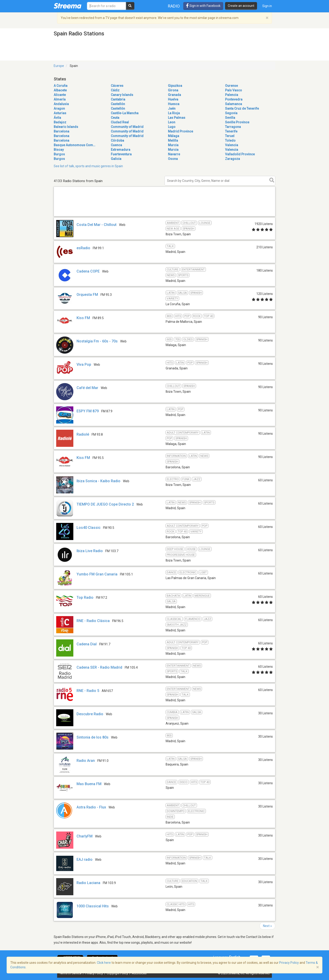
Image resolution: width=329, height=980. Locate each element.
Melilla (173, 140)
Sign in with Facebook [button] (203, 6)
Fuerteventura (121, 154)
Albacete (60, 90)
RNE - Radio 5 (88, 691)
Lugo (172, 127)
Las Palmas (177, 118)
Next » (267, 926)
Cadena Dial (87, 644)
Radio (174, 6)
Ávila (57, 118)
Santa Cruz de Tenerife (242, 109)
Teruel (230, 136)
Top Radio (85, 597)
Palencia (232, 95)
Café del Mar (87, 388)
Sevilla (230, 118)
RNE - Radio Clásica (93, 621)
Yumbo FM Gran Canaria (97, 574)
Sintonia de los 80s (93, 737)
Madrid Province (180, 131)
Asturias (60, 113)
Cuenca (116, 145)
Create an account (241, 6)
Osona (173, 159)
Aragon (59, 109)
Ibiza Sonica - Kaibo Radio (98, 481)
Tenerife (231, 131)
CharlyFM (85, 836)
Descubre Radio (90, 714)
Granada (174, 95)
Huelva (173, 99)
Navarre (174, 154)
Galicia (116, 159)
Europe (59, 66)
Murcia (173, 145)
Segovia (231, 113)
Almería (60, 99)
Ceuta (115, 118)
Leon (172, 122)
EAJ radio (85, 859)
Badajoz (60, 122)
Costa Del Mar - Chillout (97, 225)
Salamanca (233, 104)
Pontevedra (234, 99)
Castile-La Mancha (125, 113)
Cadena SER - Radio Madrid (99, 667)
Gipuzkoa (175, 86)
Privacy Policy (289, 963)
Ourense (231, 86)
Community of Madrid (127, 127)
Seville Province (237, 122)
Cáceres (117, 86)
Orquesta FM (87, 295)
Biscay (59, 150)
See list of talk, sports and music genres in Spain (88, 166)
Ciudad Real (120, 122)
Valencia (232, 145)
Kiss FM (83, 318)
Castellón (118, 104)
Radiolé (83, 434)
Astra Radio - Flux (91, 807)
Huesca (174, 104)
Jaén (172, 109)
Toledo (230, 140)
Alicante (60, 95)
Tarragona (233, 127)
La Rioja (174, 113)
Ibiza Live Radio (90, 551)
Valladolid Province (240, 154)
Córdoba (117, 140)
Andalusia (61, 104)
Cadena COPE (88, 271)
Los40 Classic (89, 528)
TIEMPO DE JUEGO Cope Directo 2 (105, 504)
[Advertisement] (164, 216)
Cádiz (115, 90)
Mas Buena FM (89, 784)
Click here (104, 963)
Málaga (174, 136)
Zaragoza (232, 159)
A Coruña (61, 86)
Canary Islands (122, 95)
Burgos (59, 154)
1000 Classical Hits (93, 906)
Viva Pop (84, 364)
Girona (173, 90)
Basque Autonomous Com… (74, 145)
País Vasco (233, 90)
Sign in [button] (267, 6)
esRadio (83, 248)
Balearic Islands (66, 127)
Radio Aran (86, 761)
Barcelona (61, 131)
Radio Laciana (88, 883)
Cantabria (118, 99)
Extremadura (121, 150)
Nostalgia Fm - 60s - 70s (97, 341)
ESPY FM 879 (88, 411)
